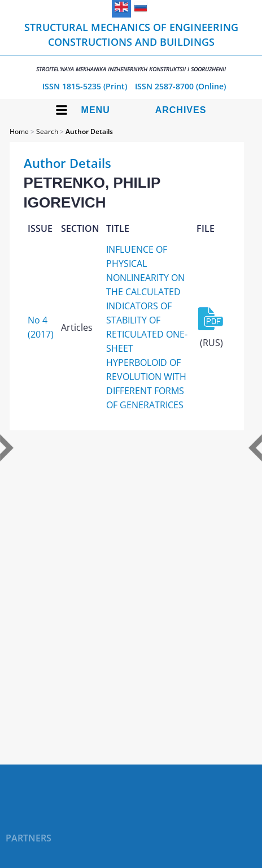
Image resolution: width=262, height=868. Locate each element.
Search (47, 131)
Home (19, 131)
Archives (181, 110)
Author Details (89, 131)
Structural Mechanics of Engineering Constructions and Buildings (131, 47)
